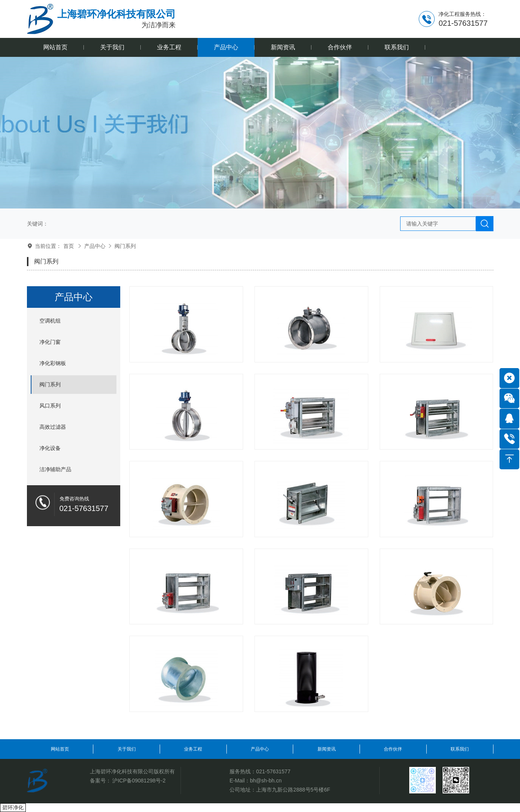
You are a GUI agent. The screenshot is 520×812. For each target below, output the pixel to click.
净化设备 (50, 448)
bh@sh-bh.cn (266, 781)
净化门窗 (50, 342)
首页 (69, 246)
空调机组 (50, 321)
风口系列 (50, 406)
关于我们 (127, 749)
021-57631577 (273, 771)
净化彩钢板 (53, 363)
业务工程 (193, 749)
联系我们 (460, 749)
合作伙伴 (393, 749)
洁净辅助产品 (55, 469)
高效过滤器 (53, 427)
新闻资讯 (327, 749)
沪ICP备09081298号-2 (139, 781)
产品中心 (95, 246)
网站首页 (60, 749)
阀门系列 (125, 246)
